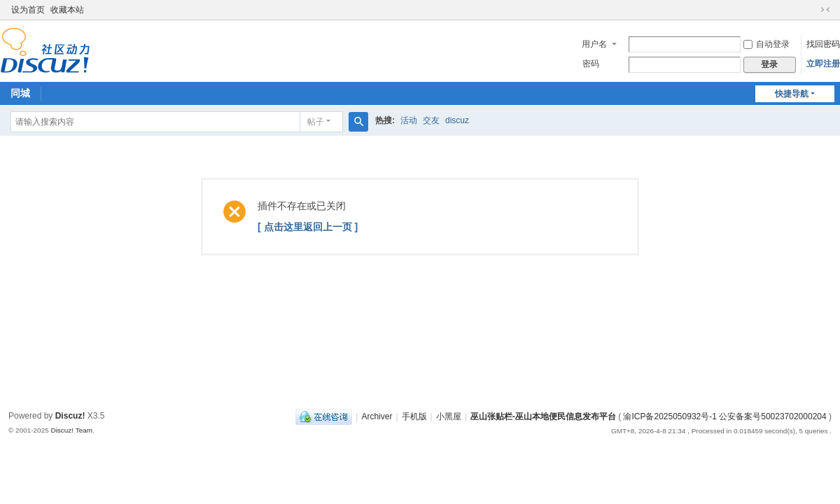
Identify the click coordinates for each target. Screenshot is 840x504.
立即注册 (823, 64)
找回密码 (823, 44)
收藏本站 (67, 10)
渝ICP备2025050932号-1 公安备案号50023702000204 (726, 416)
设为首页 (28, 10)
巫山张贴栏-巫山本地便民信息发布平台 (543, 416)
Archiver (377, 416)
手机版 (414, 416)
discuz (457, 120)
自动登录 (766, 44)
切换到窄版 (825, 10)
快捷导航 (792, 94)
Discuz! (70, 416)
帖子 (316, 122)
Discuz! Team (71, 430)
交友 (431, 120)
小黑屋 (449, 416)
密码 (591, 64)
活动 (409, 120)
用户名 (594, 44)
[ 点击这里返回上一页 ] (308, 227)
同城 (20, 93)
